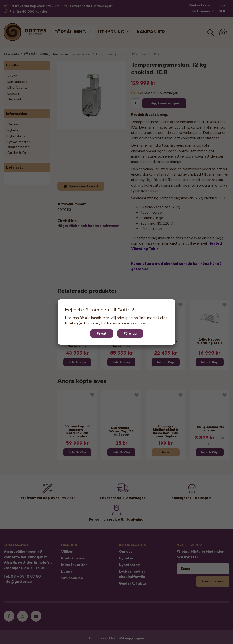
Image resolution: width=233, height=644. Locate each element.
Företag (130, 333)
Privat (102, 333)
